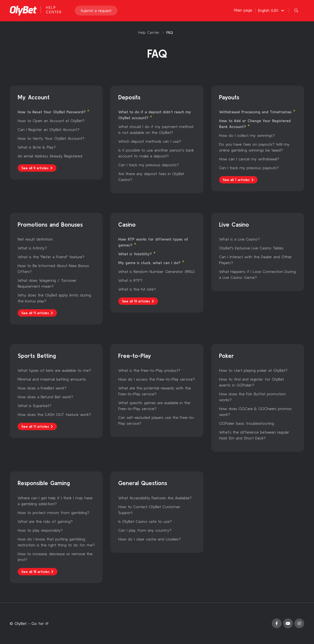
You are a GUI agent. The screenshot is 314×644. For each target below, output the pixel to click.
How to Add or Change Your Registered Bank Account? (255, 124)
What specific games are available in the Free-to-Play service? (154, 406)
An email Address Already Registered (50, 156)
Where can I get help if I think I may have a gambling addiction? (55, 501)
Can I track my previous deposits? (149, 165)
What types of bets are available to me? (54, 370)
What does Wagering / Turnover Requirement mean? (47, 283)
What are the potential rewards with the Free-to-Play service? (155, 391)
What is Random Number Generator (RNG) (157, 271)
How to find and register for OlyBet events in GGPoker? (251, 382)
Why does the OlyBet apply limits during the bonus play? (54, 298)
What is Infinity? (32, 248)
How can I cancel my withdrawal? (249, 159)
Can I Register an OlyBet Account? (49, 129)
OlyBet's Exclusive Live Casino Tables (251, 248)
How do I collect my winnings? (247, 135)
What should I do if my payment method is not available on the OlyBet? (156, 129)
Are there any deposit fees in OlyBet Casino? (151, 177)
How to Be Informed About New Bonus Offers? (53, 269)
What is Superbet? (34, 406)
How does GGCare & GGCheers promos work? (255, 412)
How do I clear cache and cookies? (150, 539)
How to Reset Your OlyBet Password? (52, 112)
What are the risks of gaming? (45, 521)
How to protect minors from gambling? (53, 513)
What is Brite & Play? (37, 147)
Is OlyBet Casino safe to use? (145, 521)
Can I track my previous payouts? (249, 168)
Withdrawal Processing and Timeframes (256, 112)
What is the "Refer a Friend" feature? (51, 257)
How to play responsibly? (40, 530)
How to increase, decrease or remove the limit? (55, 557)
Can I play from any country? (145, 530)
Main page (243, 10)
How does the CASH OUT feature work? (54, 414)
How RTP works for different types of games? (153, 242)
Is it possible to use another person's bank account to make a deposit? (156, 153)
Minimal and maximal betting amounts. (52, 379)
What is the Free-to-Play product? (149, 370)
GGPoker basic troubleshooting (247, 423)
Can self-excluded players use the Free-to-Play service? (157, 420)
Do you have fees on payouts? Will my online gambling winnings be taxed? (254, 147)
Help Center (149, 32)
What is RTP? (130, 280)
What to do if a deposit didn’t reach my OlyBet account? (155, 115)
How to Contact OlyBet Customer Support (149, 510)
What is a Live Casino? (239, 239)
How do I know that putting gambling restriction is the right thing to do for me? (56, 542)
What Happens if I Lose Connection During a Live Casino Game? (257, 274)
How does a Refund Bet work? (45, 397)
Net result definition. (36, 239)
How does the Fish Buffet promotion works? (252, 397)
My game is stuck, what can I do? (150, 263)
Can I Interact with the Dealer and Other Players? (255, 260)
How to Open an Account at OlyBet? (51, 121)
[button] (272, 11)
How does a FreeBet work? (42, 388)
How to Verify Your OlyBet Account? (51, 138)
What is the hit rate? (137, 289)
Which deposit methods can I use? (150, 141)
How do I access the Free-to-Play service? (157, 379)
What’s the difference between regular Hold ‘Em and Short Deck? (254, 435)
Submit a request (96, 11)
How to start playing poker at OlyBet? (253, 370)
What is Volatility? (136, 254)
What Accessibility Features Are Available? (155, 498)
